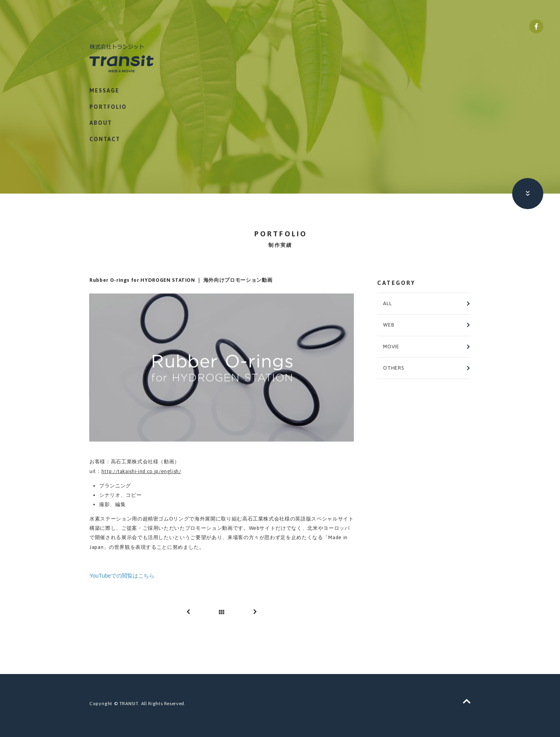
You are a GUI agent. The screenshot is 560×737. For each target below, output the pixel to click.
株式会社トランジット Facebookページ (536, 26)
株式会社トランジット (131, 58)
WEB (388, 325)
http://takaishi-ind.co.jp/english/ (141, 471)
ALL (387, 303)
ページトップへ (467, 701)
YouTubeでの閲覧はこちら (122, 576)
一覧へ (222, 612)
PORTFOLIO (108, 107)
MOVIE (391, 347)
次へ (255, 612)
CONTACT (105, 140)
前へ (189, 612)
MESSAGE (104, 91)
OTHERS (393, 368)
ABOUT (101, 123)
